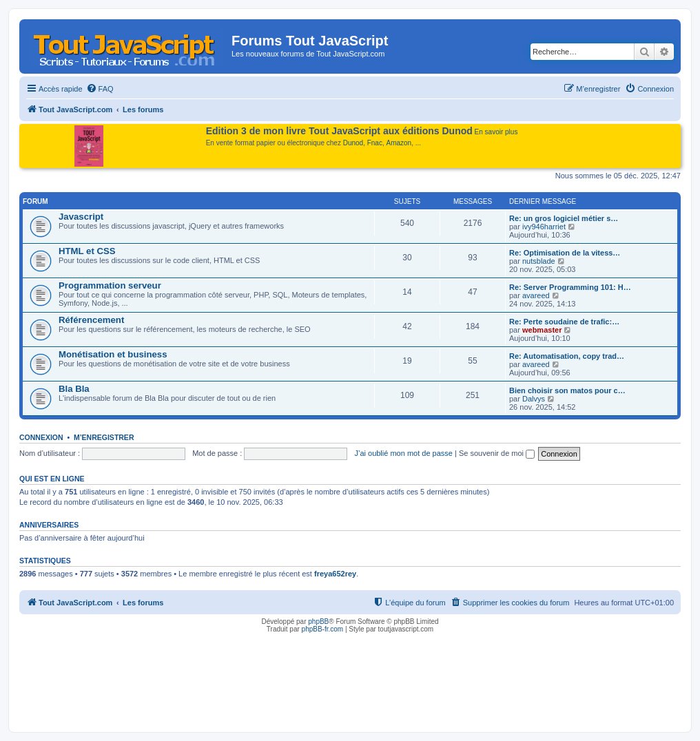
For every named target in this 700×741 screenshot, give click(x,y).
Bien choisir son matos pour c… (567, 390)
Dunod (353, 143)
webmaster (542, 330)
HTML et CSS (87, 251)
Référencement (91, 320)
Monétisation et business (113, 354)
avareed (536, 295)
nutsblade (539, 261)
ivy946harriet (544, 227)
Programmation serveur (110, 285)
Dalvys (534, 399)
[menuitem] (100, 89)
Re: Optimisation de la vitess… (565, 253)
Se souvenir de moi (497, 453)
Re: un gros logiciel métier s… (564, 218)
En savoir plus (496, 132)
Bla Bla (74, 389)
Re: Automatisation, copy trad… (567, 356)
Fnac (375, 143)
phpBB (318, 622)
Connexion (41, 437)
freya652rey (335, 574)
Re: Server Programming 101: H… (570, 287)
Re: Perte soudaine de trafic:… (564, 322)
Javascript (81, 217)
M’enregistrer (104, 437)
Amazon (399, 143)
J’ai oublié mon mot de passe (403, 453)
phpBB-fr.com (323, 629)
